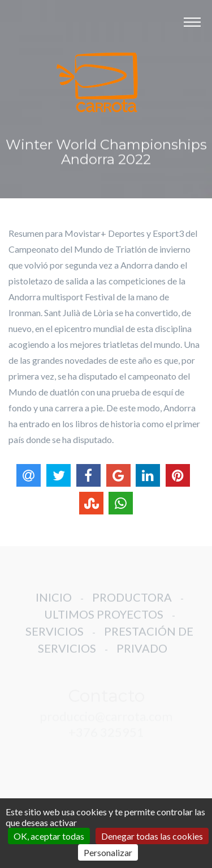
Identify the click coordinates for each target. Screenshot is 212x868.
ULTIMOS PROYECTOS (104, 620)
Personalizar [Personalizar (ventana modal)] (108, 852)
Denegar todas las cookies (152, 836)
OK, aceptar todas (49, 836)
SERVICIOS (55, 637)
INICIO (54, 603)
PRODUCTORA (132, 603)
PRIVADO (142, 654)
